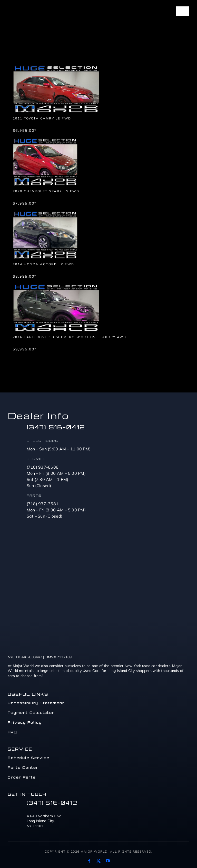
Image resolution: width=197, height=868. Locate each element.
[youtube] (108, 861)
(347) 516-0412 (56, 427)
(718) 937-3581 (43, 504)
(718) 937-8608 (43, 467)
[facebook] (89, 861)
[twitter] (98, 861)
